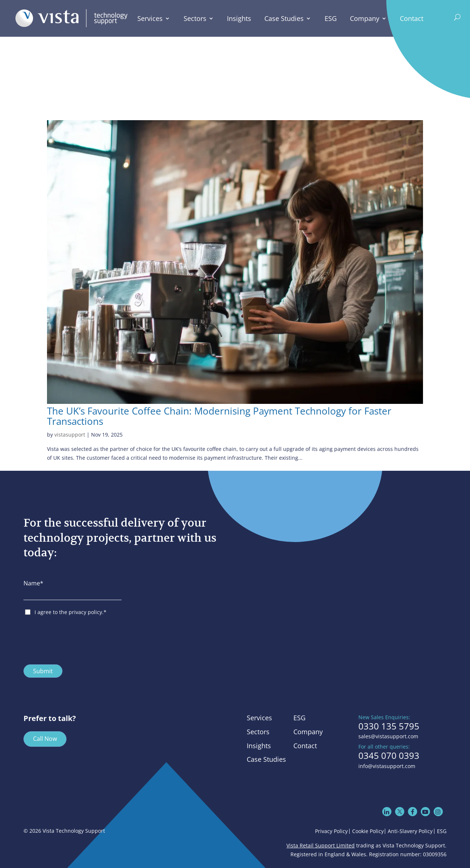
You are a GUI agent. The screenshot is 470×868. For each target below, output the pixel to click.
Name (33, 583)
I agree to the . (70, 612)
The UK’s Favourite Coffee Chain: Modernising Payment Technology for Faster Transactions (219, 416)
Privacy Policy (331, 831)
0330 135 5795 (389, 726)
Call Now (45, 739)
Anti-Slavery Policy (410, 831)
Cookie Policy (368, 831)
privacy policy (85, 612)
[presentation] (79, 638)
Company (365, 19)
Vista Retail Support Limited (321, 845)
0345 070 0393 (389, 756)
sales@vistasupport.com (388, 737)
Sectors (195, 19)
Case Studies (284, 19)
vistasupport (70, 435)
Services (150, 19)
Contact (412, 19)
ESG (331, 19)
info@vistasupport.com (387, 766)
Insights (239, 19)
